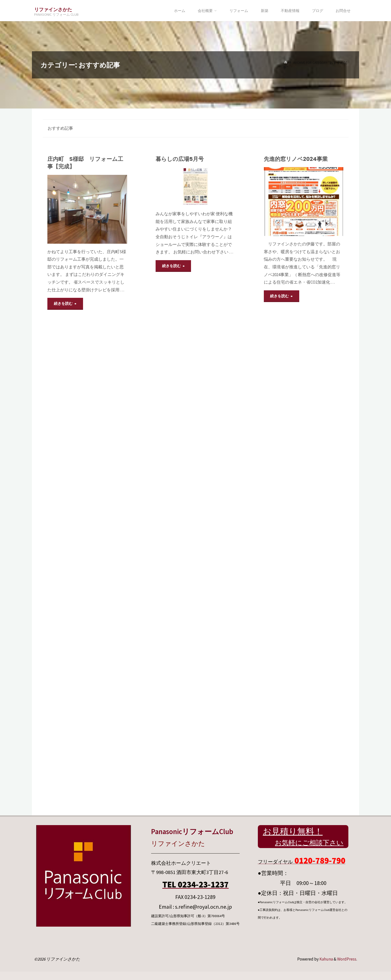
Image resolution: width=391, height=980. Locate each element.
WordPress (347, 959)
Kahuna (326, 959)
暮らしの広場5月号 (180, 159)
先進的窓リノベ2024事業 (296, 159)
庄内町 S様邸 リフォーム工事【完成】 (85, 163)
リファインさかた (53, 9)
